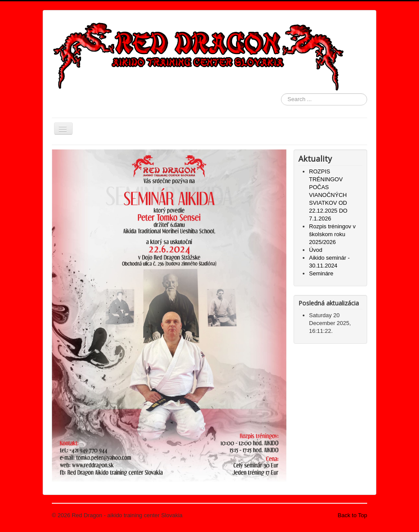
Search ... (281, 93)
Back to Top (352, 515)
